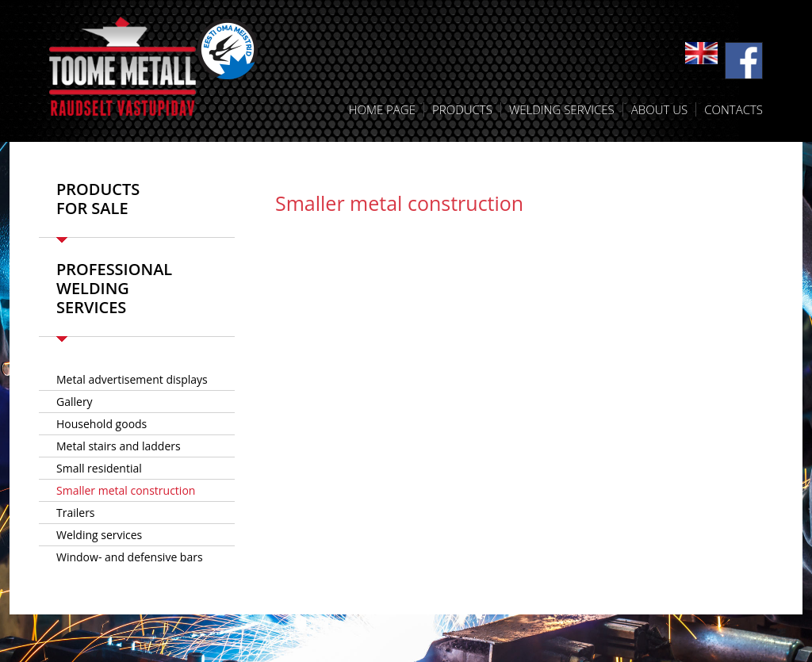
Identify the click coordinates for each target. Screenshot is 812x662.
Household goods (101, 424)
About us (659, 109)
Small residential (99, 468)
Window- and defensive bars (130, 557)
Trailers (76, 513)
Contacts (733, 109)
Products (462, 109)
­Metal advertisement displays (132, 379)
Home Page (382, 109)
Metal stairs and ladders (119, 446)
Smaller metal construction (126, 490)
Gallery (75, 402)
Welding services (562, 109)
